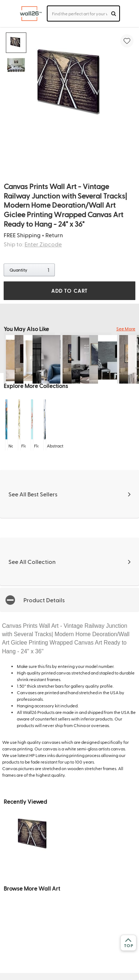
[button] (69, 600)
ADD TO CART (69, 291)
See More (126, 328)
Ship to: (33, 244)
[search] (114, 14)
